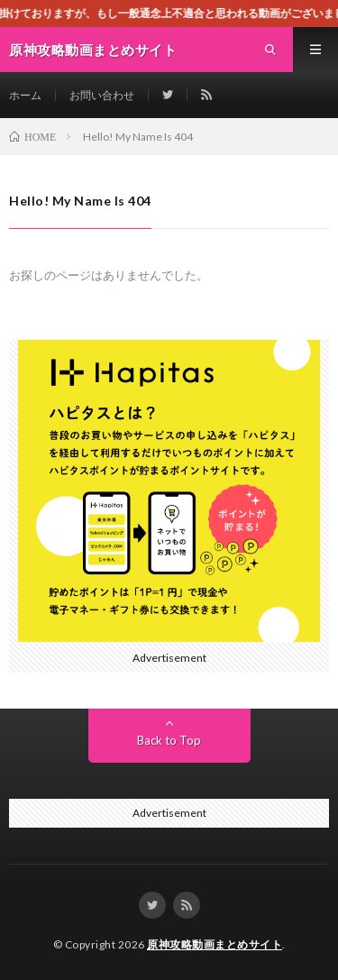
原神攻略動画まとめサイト (215, 944)
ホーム (25, 95)
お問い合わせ (102, 95)
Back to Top (169, 740)
